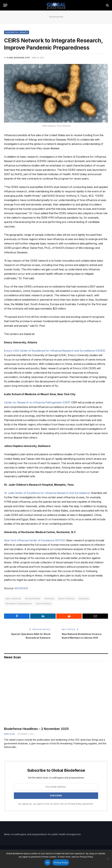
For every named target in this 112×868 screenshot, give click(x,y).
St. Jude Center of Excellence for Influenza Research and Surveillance (47, 493)
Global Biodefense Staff (18, 58)
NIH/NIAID (21, 588)
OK (48, 863)
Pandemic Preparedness (19, 603)
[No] (108, 859)
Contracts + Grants (17, 32)
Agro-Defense (13, 598)
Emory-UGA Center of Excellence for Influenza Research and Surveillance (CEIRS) (54, 351)
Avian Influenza (66, 598)
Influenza (84, 598)
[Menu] (5, 5)
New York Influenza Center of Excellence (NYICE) (35, 540)
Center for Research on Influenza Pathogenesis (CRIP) (37, 403)
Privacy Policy (75, 804)
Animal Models (33, 598)
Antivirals (49, 598)
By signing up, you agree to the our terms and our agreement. (56, 804)
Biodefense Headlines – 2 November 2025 (36, 729)
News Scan (10, 734)
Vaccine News (43, 603)
